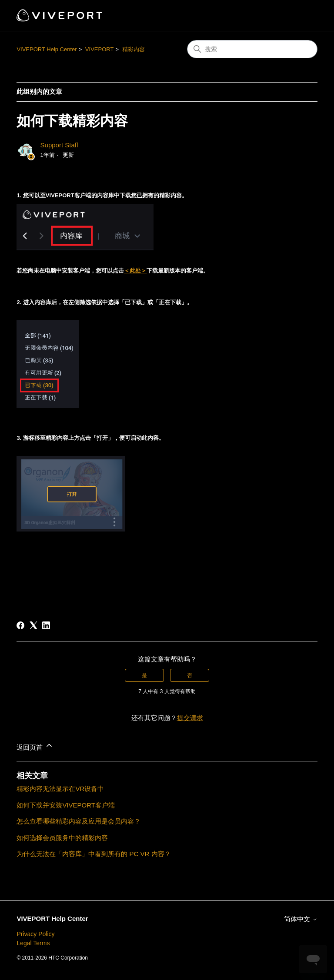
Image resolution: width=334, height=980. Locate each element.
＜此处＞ (135, 271)
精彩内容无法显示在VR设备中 (60, 789)
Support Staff (59, 145)
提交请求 (190, 718)
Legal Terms (33, 943)
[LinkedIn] (46, 625)
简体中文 (301, 919)
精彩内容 (134, 49)
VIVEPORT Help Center (47, 49)
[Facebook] (20, 625)
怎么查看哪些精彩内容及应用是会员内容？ (78, 821)
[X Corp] (33, 625)
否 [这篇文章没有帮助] (190, 675)
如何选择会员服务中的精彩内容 (62, 838)
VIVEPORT (100, 49)
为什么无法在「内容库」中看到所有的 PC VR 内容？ (94, 854)
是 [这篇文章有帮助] (144, 675)
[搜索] (252, 49)
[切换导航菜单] (302, 16)
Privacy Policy (35, 934)
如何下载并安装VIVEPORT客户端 (66, 805)
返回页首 (35, 746)
